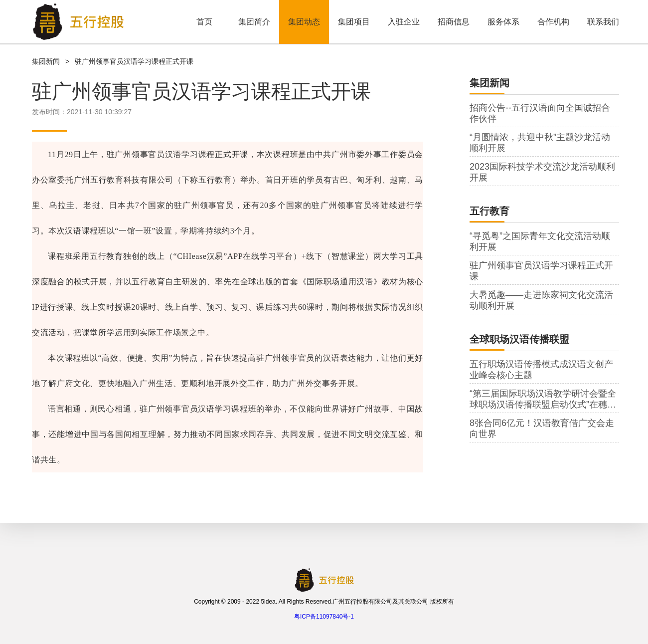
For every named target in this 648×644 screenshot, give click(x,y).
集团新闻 (46, 61)
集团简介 (254, 22)
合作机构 (553, 22)
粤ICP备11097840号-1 (324, 617)
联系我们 (603, 22)
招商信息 (454, 22)
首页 (204, 22)
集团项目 (354, 22)
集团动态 (304, 22)
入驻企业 (404, 22)
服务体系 (503, 22)
